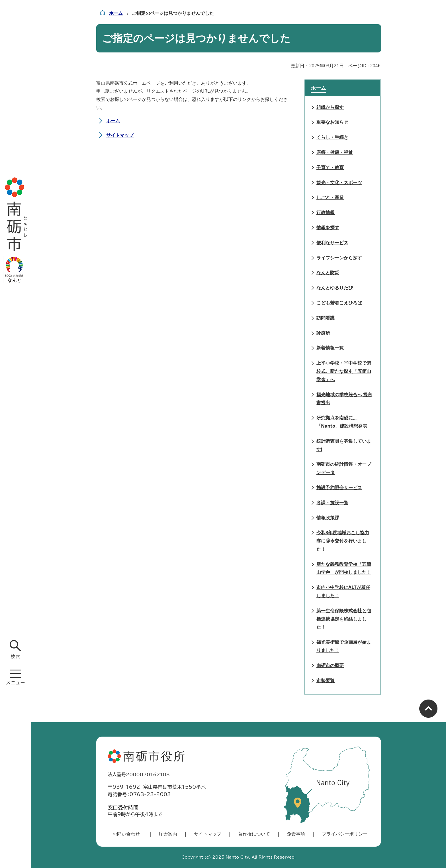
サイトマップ (120, 135)
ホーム (116, 13)
